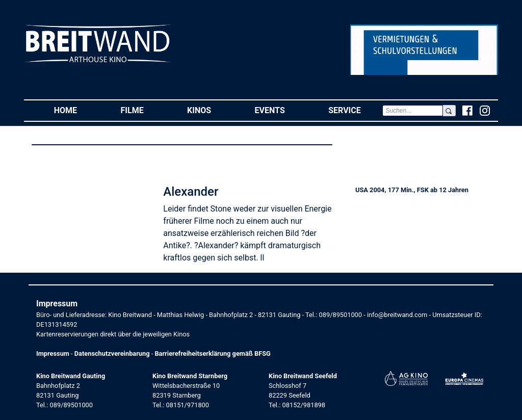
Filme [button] (143, 110)
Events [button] (281, 110)
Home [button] (76, 110)
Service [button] (355, 110)
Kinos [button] (210, 110)
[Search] (412, 111)
